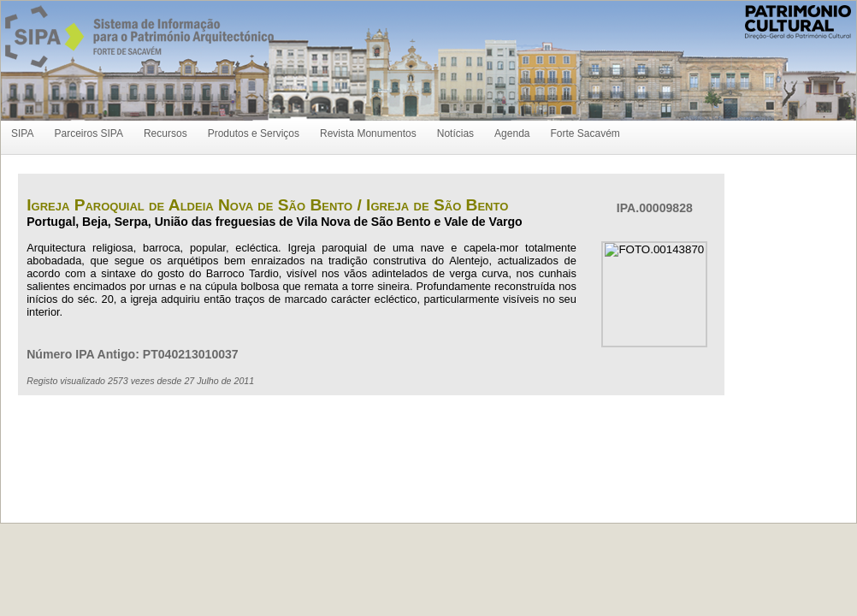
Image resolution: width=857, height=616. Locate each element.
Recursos (165, 133)
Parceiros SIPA (88, 133)
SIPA (22, 133)
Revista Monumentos (368, 133)
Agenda (512, 133)
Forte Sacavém (585, 133)
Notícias (455, 133)
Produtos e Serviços (254, 133)
